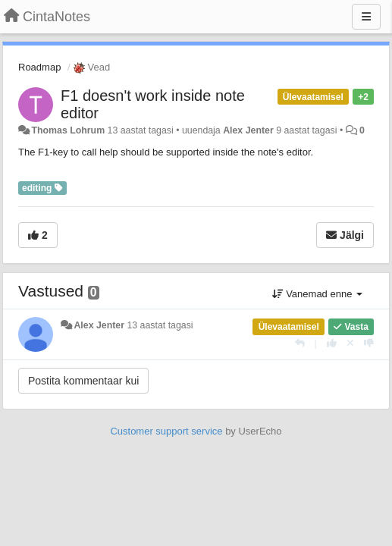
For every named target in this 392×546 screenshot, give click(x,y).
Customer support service (166, 431)
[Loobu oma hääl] (350, 343)
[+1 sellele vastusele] (332, 343)
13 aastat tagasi (160, 325)
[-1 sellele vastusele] (369, 343)
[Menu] (366, 17)
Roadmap (39, 67)
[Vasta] (300, 343)
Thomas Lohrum (68, 130)
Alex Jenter (248, 130)
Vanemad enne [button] (317, 294)
